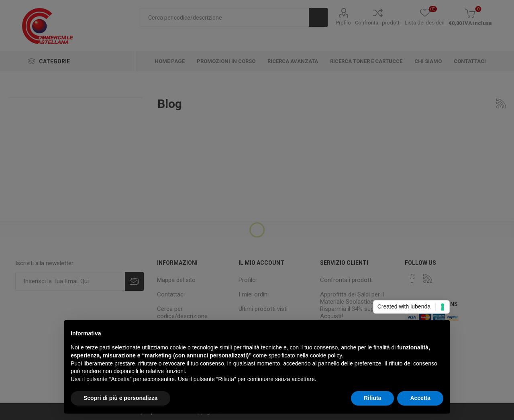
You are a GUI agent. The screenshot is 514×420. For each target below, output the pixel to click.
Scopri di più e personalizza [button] (120, 398)
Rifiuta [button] (373, 398)
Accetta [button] (420, 398)
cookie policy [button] (326, 355)
